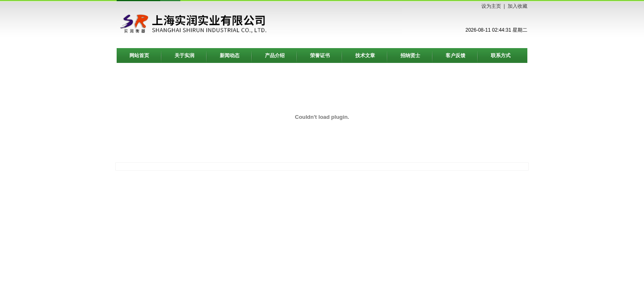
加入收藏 (517, 6)
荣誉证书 (320, 55)
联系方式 (501, 55)
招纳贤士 (410, 55)
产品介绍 (275, 55)
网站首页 (139, 55)
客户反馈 (455, 55)
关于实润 (184, 55)
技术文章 (365, 55)
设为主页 (491, 6)
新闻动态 (230, 55)
